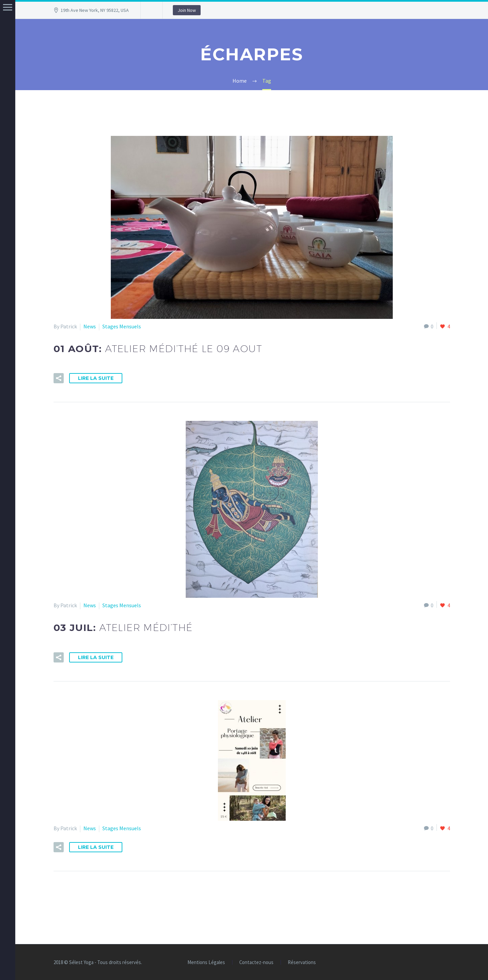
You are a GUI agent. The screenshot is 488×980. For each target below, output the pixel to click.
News (90, 326)
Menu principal (8, 7)
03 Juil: (123, 628)
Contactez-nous (256, 963)
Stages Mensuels (122, 326)
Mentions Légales (206, 963)
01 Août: (158, 349)
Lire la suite (96, 378)
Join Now (187, 10)
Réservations (302, 963)
